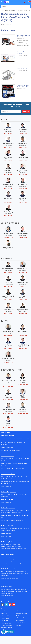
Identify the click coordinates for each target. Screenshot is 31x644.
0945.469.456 (8, 134)
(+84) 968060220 (8, 386)
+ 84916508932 (7, 547)
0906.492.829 (8, 349)
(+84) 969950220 (23, 384)
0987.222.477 (8, 161)
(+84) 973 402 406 (8, 484)
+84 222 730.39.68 (9, 482)
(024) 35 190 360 (8, 450)
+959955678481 (16, 561)
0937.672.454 (23, 300)
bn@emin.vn (8, 486)
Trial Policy (4, 613)
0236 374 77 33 (8, 363)
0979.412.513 (8, 147)
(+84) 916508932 (8, 400)
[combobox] (15, 6)
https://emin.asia (22, 549)
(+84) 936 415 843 (23, 482)
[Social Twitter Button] (6, 605)
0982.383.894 (8, 216)
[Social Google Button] (10, 605)
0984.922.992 (23, 286)
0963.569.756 (23, 202)
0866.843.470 (8, 273)
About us (4, 611)
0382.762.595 (23, 134)
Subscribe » (26, 111)
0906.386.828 (23, 273)
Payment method (21, 611)
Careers (19, 625)
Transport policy (21, 618)
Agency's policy (21, 623)
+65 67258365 (17, 547)
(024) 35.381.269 (9, 443)
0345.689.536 (8, 335)
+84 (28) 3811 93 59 (18, 464)
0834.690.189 (8, 175)
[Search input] (15, 6)
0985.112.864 (23, 175)
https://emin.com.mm (24, 563)
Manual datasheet (10, 11)
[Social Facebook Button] (3, 605)
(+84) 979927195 (23, 400)
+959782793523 (7, 561)
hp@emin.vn (8, 502)
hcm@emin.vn (21, 468)
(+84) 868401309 (8, 427)
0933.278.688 (23, 188)
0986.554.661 (8, 202)
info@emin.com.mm (9, 563)
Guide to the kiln (22, 69)
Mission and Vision (6, 623)
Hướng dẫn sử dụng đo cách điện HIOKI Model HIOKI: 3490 (23, 87)
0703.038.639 (8, 314)
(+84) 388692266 (23, 414)
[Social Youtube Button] (14, 605)
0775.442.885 (23, 335)
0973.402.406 (23, 237)
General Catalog (5, 618)
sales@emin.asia (9, 549)
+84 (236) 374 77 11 (8, 515)
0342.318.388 (8, 300)
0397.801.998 (23, 161)
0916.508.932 (8, 286)
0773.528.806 (23, 349)
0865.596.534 (8, 188)
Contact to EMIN (6, 616)
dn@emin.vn (20, 520)
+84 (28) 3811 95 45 (8, 468)
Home (3, 11)
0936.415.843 (8, 251)
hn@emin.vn (19, 450)
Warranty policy (21, 620)
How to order (5, 621)
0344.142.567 (23, 147)
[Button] (1, 2)
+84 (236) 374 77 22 (19, 515)
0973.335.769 (23, 314)
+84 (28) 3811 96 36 (8, 464)
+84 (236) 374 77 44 (8, 520)
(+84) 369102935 (8, 414)
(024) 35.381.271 (18, 443)
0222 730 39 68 (8, 237)
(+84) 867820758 (9, 448)
